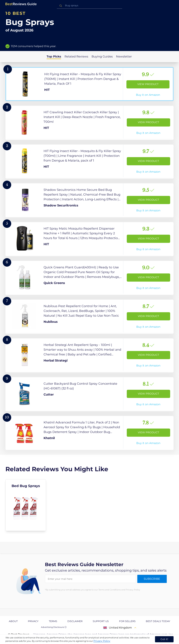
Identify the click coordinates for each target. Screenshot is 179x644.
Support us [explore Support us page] (101, 621)
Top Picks (54, 56)
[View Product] (89, 84)
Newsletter (124, 56)
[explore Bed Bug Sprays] (26, 505)
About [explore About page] (13, 621)
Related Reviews (76, 56)
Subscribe (152, 579)
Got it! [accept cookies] (164, 639)
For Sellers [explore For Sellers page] (127, 621)
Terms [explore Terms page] (53, 621)
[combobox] (89, 6)
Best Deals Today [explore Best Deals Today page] (158, 621)
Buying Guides (102, 56)
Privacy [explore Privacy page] (33, 621)
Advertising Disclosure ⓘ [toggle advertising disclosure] (54, 627)
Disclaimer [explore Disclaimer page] (75, 621)
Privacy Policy (102, 641)
